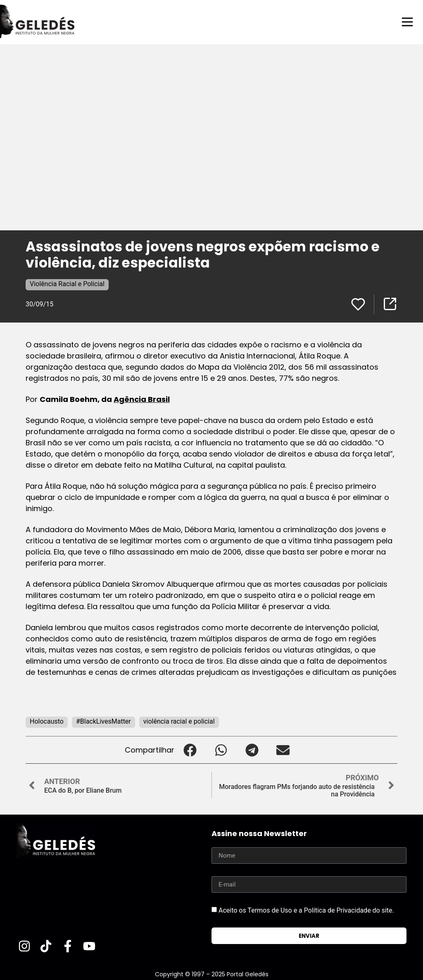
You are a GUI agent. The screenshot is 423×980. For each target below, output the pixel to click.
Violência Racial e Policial (67, 284)
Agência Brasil (142, 399)
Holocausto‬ (47, 721)
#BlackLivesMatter (103, 721)
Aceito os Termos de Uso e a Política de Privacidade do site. (306, 910)
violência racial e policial (179, 721)
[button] (190, 750)
